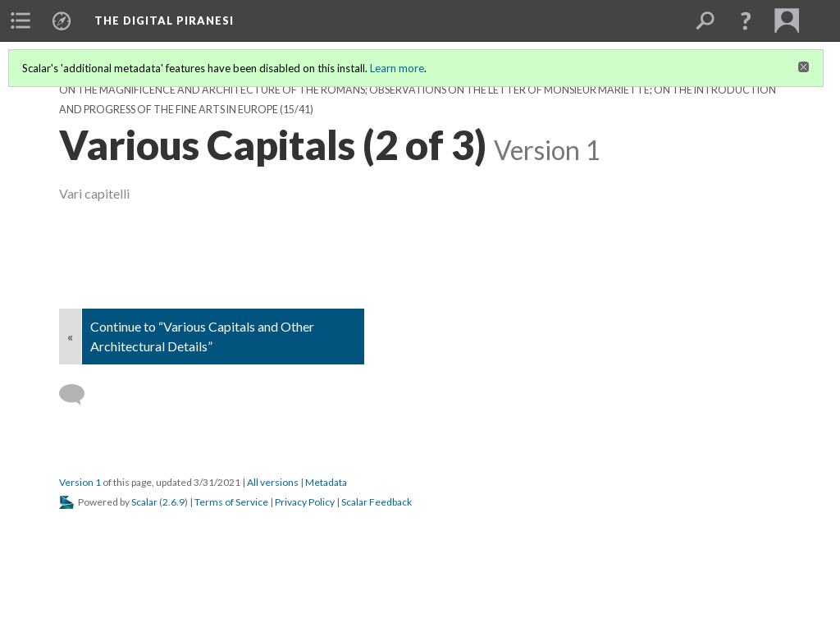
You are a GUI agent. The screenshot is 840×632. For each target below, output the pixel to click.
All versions (273, 482)
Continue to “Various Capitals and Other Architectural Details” (202, 336)
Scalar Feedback (377, 502)
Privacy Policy (305, 502)
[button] (746, 21)
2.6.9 (173, 502)
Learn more (397, 68)
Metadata (326, 482)
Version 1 (80, 482)
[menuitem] (21, 21)
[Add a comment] (79, 395)
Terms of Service (231, 502)
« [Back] (70, 336)
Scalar (144, 502)
